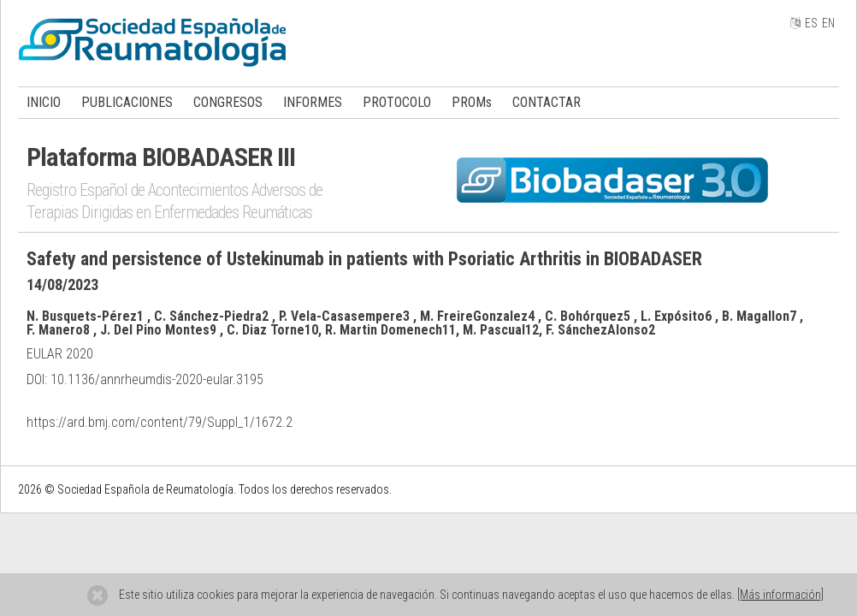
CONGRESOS (228, 102)
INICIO (44, 102)
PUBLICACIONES (127, 102)
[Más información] (780, 595)
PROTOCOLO (397, 102)
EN (828, 23)
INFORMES (313, 102)
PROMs (472, 102)
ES (811, 23)
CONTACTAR (547, 102)
